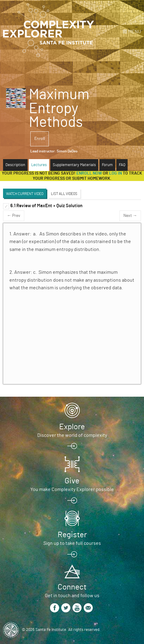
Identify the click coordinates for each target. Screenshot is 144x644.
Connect (72, 587)
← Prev (14, 216)
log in (116, 173)
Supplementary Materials (74, 165)
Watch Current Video (25, 194)
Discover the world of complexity (72, 435)
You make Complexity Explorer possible (72, 489)
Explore (72, 427)
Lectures (39, 165)
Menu (135, 32)
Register (72, 535)
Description (15, 165)
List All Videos (64, 194)
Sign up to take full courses (72, 543)
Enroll (40, 139)
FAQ (122, 165)
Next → (130, 216)
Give (72, 481)
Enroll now (89, 173)
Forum (107, 165)
